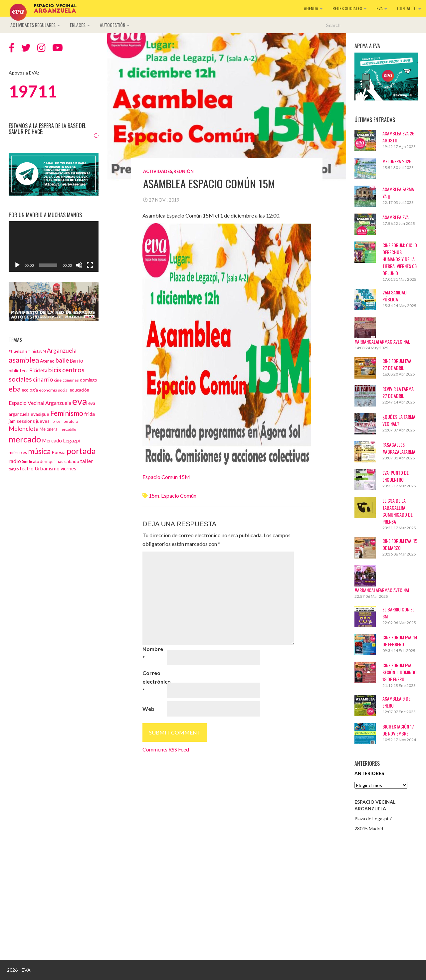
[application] (54, 246)
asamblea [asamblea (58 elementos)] (24, 360)
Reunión (184, 171)
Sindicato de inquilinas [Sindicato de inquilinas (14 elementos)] (43, 461)
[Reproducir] (17, 265)
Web (148, 709)
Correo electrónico (154, 681)
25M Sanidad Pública (395, 296)
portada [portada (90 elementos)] (81, 451)
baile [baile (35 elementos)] (62, 360)
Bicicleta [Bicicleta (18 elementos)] (38, 370)
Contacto (409, 8)
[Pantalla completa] (90, 265)
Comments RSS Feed (166, 749)
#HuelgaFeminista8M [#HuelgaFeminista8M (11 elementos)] (27, 351)
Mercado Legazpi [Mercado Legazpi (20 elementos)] (61, 440)
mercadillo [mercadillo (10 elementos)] (67, 429)
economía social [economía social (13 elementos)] (54, 390)
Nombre (153, 653)
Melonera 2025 (397, 161)
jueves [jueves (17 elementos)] (43, 421)
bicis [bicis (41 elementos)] (55, 370)
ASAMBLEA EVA (396, 217)
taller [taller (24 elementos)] (87, 461)
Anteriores (369, 773)
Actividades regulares (35, 25)
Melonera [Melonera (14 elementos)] (49, 429)
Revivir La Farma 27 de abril (398, 392)
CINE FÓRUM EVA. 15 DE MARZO (400, 544)
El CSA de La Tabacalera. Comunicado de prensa (398, 511)
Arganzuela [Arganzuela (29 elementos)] (62, 350)
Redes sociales (349, 8)
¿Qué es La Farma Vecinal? (399, 420)
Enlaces (80, 25)
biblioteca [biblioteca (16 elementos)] (19, 371)
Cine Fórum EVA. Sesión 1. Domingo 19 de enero (400, 672)
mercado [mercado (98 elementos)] (25, 439)
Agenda (313, 8)
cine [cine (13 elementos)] (58, 380)
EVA (382, 8)
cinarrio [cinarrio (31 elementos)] (43, 379)
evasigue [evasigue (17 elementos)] (40, 414)
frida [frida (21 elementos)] (90, 414)
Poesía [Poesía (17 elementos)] (59, 452)
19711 (33, 91)
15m (154, 495)
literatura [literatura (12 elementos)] (70, 421)
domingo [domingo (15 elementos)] (89, 380)
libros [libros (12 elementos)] (56, 421)
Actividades (158, 171)
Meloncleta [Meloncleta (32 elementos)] (24, 428)
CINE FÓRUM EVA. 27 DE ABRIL (397, 364)
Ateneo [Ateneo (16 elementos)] (47, 361)
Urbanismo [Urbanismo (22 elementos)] (47, 468)
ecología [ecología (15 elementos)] (30, 390)
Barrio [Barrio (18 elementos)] (77, 361)
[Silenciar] (79, 265)
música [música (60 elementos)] (39, 451)
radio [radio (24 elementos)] (15, 461)
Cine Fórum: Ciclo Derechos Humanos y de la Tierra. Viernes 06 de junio (400, 259)
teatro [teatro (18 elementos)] (27, 469)
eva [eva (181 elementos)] (80, 401)
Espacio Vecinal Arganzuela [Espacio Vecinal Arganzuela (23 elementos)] (40, 403)
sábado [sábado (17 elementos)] (72, 461)
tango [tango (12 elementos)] (14, 469)
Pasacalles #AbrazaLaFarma (399, 448)
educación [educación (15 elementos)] (79, 390)
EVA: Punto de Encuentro (396, 476)
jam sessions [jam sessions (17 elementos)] (22, 421)
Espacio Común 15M (166, 477)
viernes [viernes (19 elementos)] (68, 469)
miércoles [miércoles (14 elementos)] (18, 452)
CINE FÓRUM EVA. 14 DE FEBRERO (400, 641)
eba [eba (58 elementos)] (15, 389)
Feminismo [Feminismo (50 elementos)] (67, 413)
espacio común (179, 495)
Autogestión (115, 25)
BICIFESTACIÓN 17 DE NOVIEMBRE (398, 730)
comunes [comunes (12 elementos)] (71, 380)
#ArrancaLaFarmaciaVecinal (382, 341)
